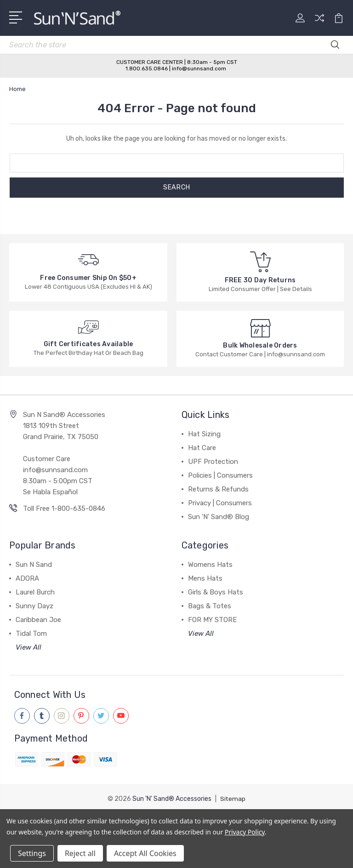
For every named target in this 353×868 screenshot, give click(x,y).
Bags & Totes (210, 606)
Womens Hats (210, 565)
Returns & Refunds (218, 489)
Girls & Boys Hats (216, 592)
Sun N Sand (34, 565)
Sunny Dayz (34, 606)
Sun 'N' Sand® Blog (219, 517)
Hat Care (202, 448)
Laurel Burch (35, 592)
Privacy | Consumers (220, 503)
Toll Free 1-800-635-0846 (64, 508)
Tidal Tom (31, 634)
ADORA (27, 578)
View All (28, 647)
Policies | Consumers (220, 475)
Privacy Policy (245, 832)
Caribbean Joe (38, 620)
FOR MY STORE (212, 620)
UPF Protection (213, 462)
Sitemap (233, 798)
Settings (32, 853)
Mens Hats (205, 578)
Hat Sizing (204, 434)
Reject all (80, 853)
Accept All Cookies (145, 853)
